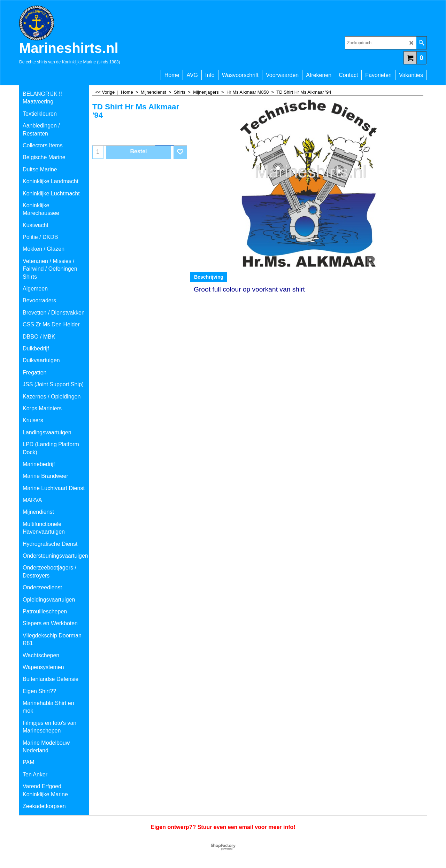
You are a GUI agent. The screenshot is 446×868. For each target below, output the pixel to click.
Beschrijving (209, 277)
